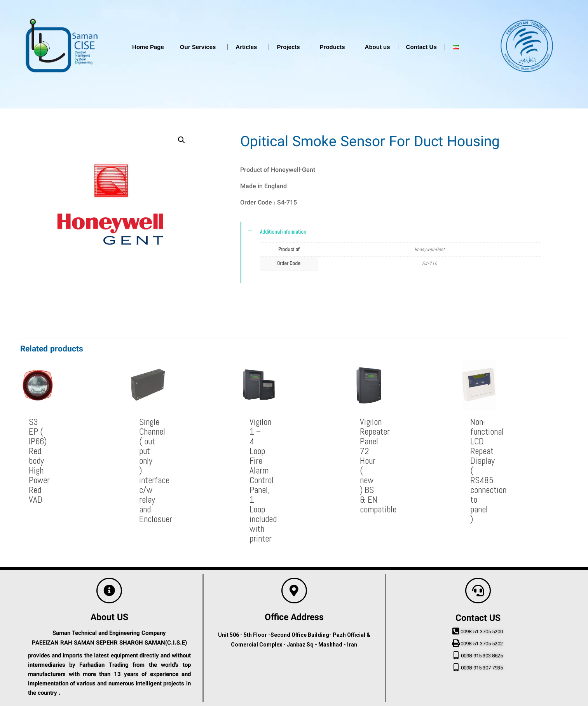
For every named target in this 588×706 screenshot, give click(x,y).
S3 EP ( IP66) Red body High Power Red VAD (39, 461)
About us (378, 47)
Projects (290, 47)
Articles (248, 47)
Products (334, 47)
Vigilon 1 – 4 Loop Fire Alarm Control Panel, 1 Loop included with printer (263, 480)
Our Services (200, 47)
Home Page (148, 47)
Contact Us (421, 47)
